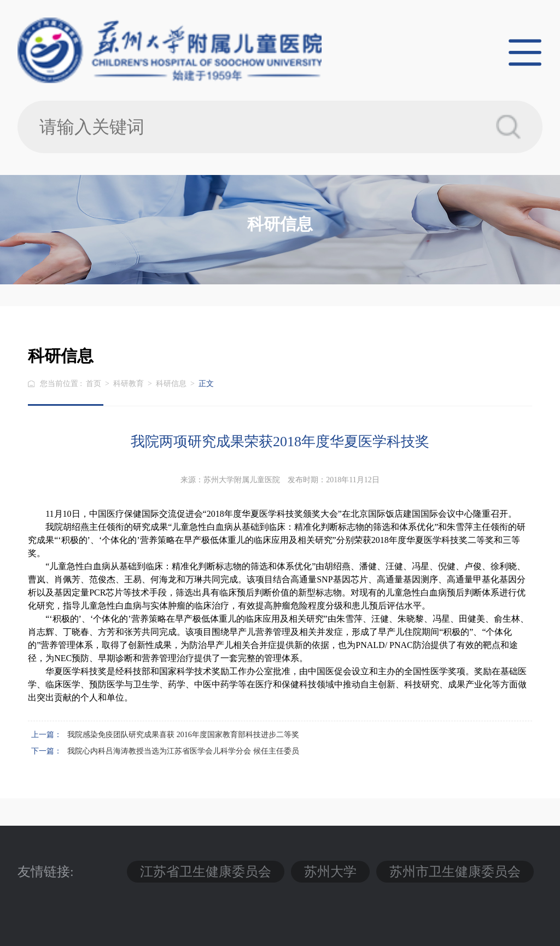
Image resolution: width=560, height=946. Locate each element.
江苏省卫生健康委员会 (206, 872)
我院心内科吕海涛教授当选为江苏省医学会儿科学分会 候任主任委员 (183, 751)
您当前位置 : (62, 384)
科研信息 (171, 384)
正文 (206, 384)
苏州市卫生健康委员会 (455, 872)
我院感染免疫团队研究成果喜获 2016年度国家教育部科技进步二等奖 (183, 735)
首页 (94, 384)
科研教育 (129, 384)
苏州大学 (330, 872)
